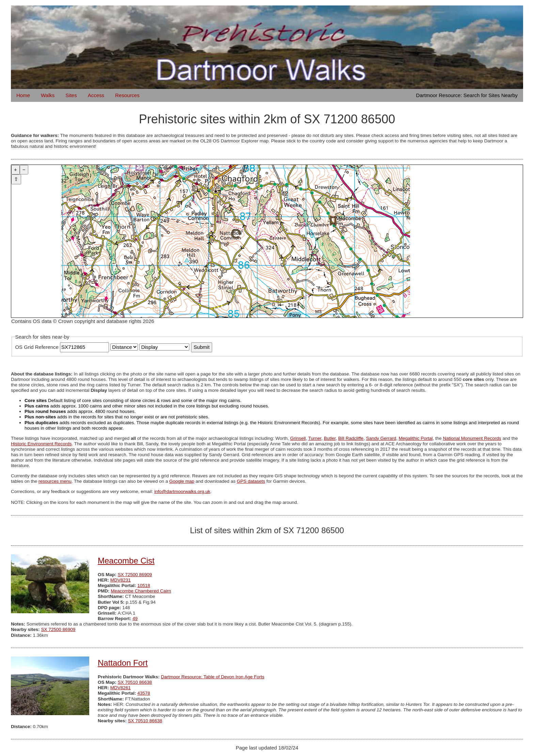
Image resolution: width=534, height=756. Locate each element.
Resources (127, 95)
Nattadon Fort (123, 663)
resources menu (55, 481)
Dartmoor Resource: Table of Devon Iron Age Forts (213, 677)
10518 (144, 585)
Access (96, 95)
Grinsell (298, 438)
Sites (71, 95)
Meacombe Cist (126, 561)
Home (23, 95)
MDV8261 (121, 688)
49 (135, 619)
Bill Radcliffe (351, 438)
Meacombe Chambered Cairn (141, 591)
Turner (315, 438)
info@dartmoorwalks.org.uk (182, 491)
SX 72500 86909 (135, 575)
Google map (182, 481)
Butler (330, 438)
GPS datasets (251, 481)
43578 (144, 693)
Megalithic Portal (416, 438)
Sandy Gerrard (381, 438)
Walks (48, 95)
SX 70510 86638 (135, 682)
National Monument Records (472, 438)
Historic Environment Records (41, 444)
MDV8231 (121, 580)
